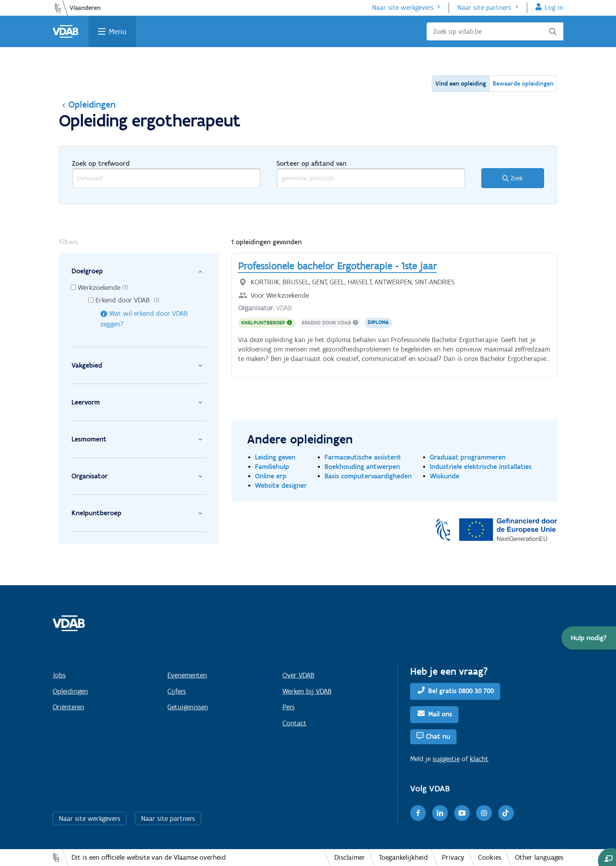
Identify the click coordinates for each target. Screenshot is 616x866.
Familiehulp (272, 466)
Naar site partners (484, 7)
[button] (589, 638)
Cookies (490, 857)
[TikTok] (506, 813)
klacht (479, 759)
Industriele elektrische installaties (481, 466)
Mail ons (440, 714)
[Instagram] (484, 813)
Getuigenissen (188, 707)
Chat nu (438, 736)
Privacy (453, 857)
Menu (118, 31)
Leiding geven (275, 457)
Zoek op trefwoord (101, 163)
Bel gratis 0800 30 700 (461, 691)
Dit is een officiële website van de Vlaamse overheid (149, 857)
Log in (554, 7)
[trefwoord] (166, 178)
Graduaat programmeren (468, 457)
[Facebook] (418, 813)
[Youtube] (462, 813)
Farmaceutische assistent (363, 457)
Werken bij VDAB (307, 691)
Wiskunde (445, 476)
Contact (294, 723)
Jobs (59, 675)
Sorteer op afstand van (312, 163)
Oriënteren (68, 707)
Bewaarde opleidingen (523, 83)
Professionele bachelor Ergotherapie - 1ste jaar (337, 266)
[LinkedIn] (440, 813)
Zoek (517, 178)
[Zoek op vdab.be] (495, 31)
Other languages (539, 857)
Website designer (281, 485)
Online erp (271, 476)
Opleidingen (87, 104)
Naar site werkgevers (403, 7)
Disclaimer (350, 857)
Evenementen (187, 675)
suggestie (446, 759)
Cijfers (177, 691)
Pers (289, 707)
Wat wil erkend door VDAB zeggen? (144, 319)
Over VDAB (298, 675)
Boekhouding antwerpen (362, 466)
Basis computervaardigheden (368, 476)
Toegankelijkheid (403, 857)
